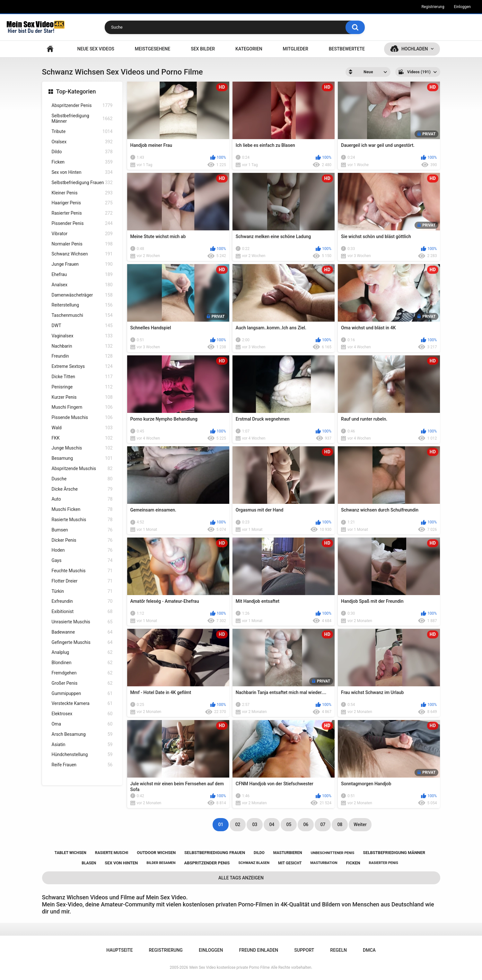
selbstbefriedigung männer (394, 853)
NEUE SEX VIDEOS (96, 49)
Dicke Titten (82, 377)
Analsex (82, 285)
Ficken (82, 162)
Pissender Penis (82, 223)
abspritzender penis (207, 863)
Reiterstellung (82, 305)
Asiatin (82, 745)
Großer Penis (82, 683)
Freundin (82, 356)
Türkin (82, 591)
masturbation (324, 863)
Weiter (360, 824)
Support (304, 950)
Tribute (82, 132)
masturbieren (288, 853)
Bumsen (82, 530)
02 (238, 824)
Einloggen (462, 7)
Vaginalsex (82, 336)
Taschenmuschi (82, 315)
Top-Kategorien (76, 91)
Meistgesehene (153, 49)
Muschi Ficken (82, 509)
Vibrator (82, 234)
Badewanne (82, 632)
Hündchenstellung (82, 755)
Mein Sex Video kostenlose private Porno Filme (230, 967)
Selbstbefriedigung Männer (82, 118)
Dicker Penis (82, 540)
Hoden (82, 550)
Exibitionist (82, 612)
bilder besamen (161, 863)
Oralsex (82, 142)
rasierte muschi (112, 853)
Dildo (82, 152)
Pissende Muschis (82, 418)
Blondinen (82, 663)
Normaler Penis (82, 244)
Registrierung (433, 7)
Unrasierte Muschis (82, 622)
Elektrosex (82, 714)
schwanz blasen (254, 863)
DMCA (369, 950)
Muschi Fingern (82, 407)
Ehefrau (82, 275)
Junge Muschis (82, 448)
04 (272, 824)
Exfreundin (82, 601)
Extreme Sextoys (82, 366)
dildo (259, 853)
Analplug (82, 652)
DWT (82, 326)
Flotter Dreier (82, 581)
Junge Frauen (82, 264)
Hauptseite (50, 49)
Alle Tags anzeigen (241, 878)
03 (255, 824)
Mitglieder (296, 49)
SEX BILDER (203, 49)
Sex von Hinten (82, 172)
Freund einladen (259, 950)
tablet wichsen (70, 853)
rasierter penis (384, 863)
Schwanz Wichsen (82, 254)
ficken (353, 863)
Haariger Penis (82, 203)
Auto (82, 499)
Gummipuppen (82, 694)
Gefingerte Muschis (82, 642)
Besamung (82, 458)
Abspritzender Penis (82, 106)
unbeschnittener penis (333, 853)
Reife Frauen (82, 765)
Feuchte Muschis (82, 571)
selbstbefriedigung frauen (215, 853)
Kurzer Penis (82, 397)
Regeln (338, 950)
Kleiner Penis (82, 193)
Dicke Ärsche (82, 489)
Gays (82, 561)
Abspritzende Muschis (82, 469)
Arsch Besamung (82, 734)
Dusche (82, 479)
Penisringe (82, 387)
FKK (82, 438)
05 (289, 824)
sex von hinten (121, 863)
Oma (82, 724)
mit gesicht (290, 863)
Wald (82, 428)
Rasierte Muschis (82, 520)
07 (323, 824)
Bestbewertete (347, 49)
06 (306, 824)
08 (340, 824)
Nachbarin (82, 346)
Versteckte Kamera (82, 704)
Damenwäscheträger (82, 295)
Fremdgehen (82, 673)
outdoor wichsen (156, 853)
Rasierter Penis (82, 213)
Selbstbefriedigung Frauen (82, 183)
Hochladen (415, 49)
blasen (89, 863)
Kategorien (249, 49)
